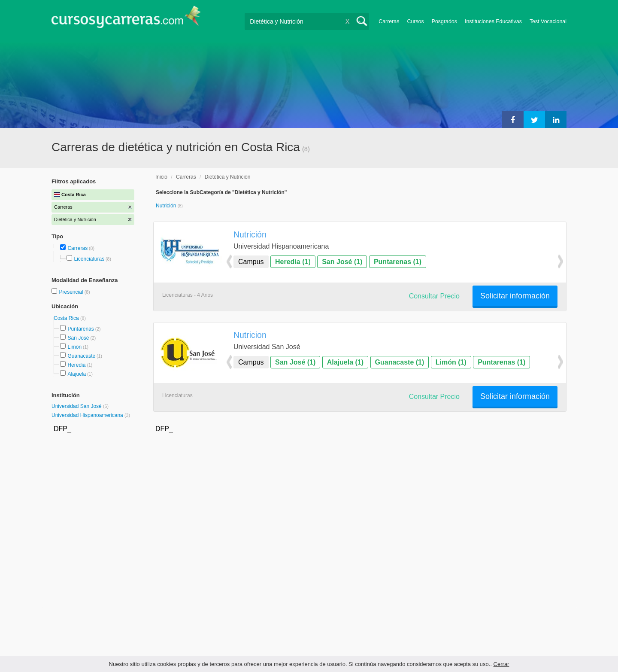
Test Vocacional (548, 21)
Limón (74, 347)
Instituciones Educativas (493, 21)
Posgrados (444, 21)
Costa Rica (67, 318)
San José (78, 338)
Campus (251, 262)
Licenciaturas (89, 259)
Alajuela (77, 374)
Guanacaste (81, 356)
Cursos (415, 21)
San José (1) (342, 262)
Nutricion (250, 335)
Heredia (76, 365)
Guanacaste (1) (400, 362)
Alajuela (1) (345, 362)
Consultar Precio (434, 296)
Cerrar (501, 664)
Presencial (71, 292)
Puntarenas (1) (398, 262)
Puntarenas (80, 329)
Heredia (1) (293, 262)
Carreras (389, 21)
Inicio (161, 177)
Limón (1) (451, 362)
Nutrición (167, 206)
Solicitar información (515, 296)
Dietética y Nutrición (228, 177)
